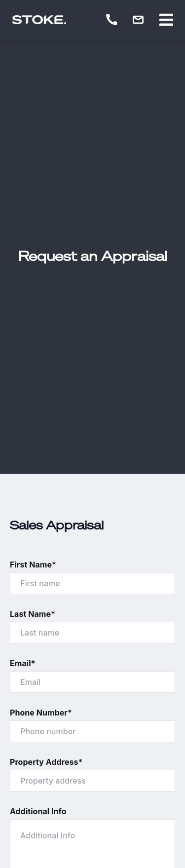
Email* (23, 663)
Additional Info (38, 811)
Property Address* (46, 762)
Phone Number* (41, 713)
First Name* (33, 565)
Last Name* (33, 614)
